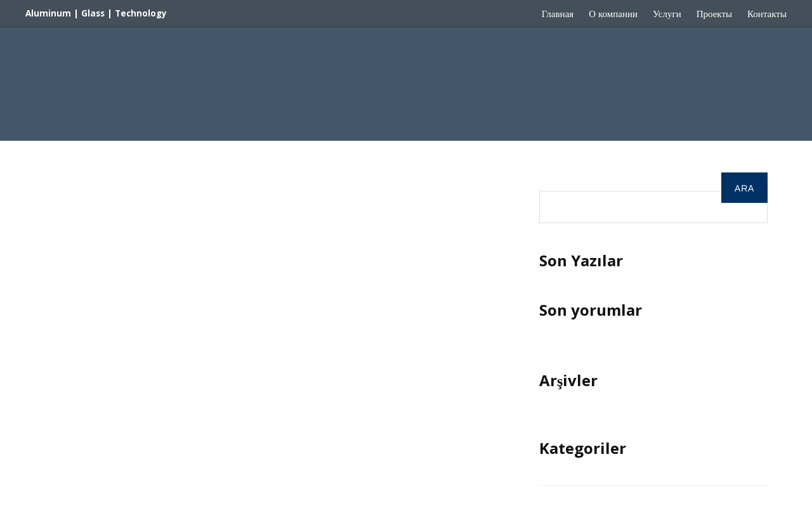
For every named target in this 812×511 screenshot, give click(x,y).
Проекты (714, 13)
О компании (613, 13)
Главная (558, 13)
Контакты (767, 13)
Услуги (667, 13)
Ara (549, 181)
